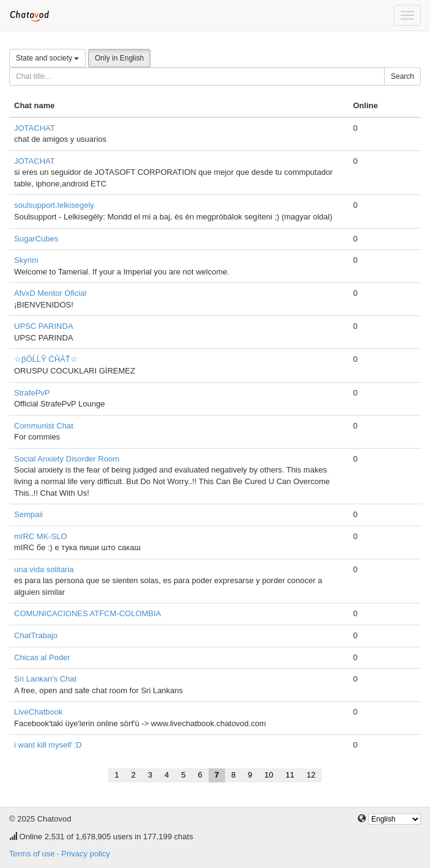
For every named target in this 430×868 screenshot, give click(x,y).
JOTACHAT (35, 128)
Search (402, 76)
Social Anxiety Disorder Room (67, 459)
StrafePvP (32, 393)
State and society (47, 58)
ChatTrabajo (36, 635)
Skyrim (26, 260)
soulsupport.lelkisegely (54, 205)
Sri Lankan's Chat (45, 679)
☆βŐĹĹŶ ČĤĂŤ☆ (46, 359)
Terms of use (32, 854)
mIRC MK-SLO (41, 536)
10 (269, 775)
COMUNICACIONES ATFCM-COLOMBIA (87, 613)
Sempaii (28, 514)
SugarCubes (36, 239)
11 (290, 775)
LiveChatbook (39, 712)
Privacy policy (85, 854)
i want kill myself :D (48, 745)
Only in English (119, 58)
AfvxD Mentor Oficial (50, 293)
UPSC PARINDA (44, 326)
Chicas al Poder (42, 657)
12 (311, 775)
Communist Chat (44, 426)
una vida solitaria (44, 569)
